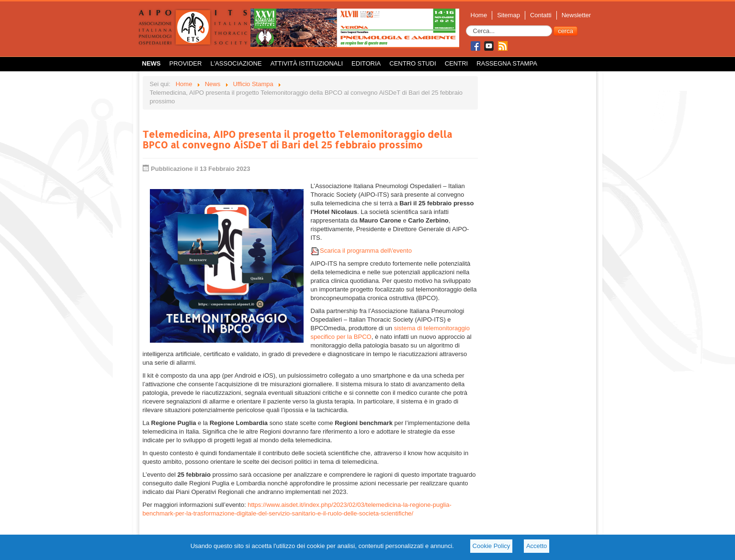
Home (479, 15)
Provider (186, 63)
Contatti (541, 15)
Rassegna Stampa (507, 63)
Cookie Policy (492, 546)
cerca (565, 31)
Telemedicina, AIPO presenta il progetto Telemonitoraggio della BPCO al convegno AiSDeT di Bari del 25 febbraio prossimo (298, 139)
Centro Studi (413, 63)
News (152, 63)
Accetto (537, 546)
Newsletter (576, 15)
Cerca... (466, 26)
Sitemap (509, 15)
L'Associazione (236, 63)
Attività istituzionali (307, 63)
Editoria (366, 63)
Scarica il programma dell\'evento (361, 251)
